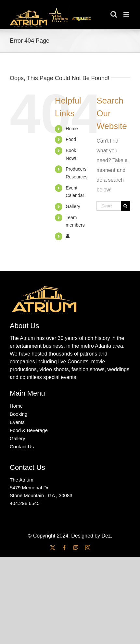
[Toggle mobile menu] (127, 14)
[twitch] (76, 548)
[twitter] (53, 548)
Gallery (73, 206)
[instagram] (88, 548)
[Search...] (109, 206)
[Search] (126, 206)
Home (72, 129)
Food (71, 139)
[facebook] (64, 548)
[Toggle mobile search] (114, 14)
